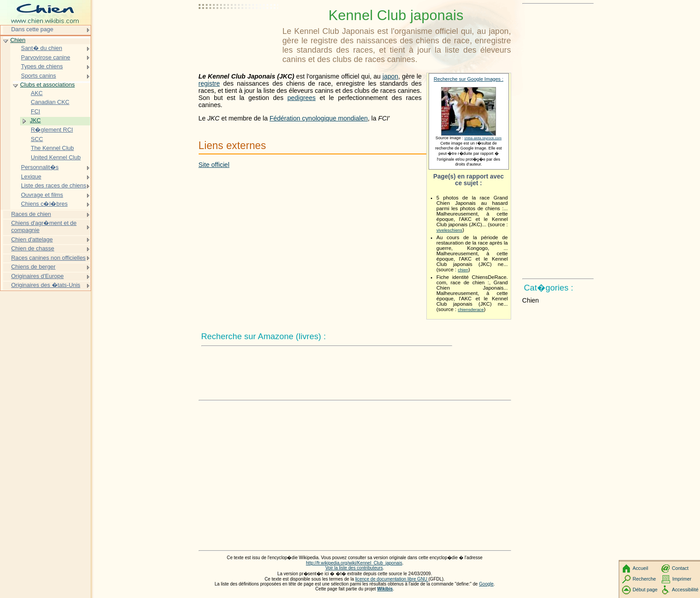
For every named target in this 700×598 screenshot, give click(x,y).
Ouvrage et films (42, 195)
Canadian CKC (50, 102)
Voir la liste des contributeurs (354, 568)
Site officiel (214, 165)
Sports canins (38, 76)
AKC (37, 93)
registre (209, 83)
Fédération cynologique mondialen (319, 118)
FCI (35, 111)
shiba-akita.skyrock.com (483, 138)
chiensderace (471, 309)
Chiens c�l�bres (44, 204)
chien (463, 270)
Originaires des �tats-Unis (46, 285)
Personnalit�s (40, 167)
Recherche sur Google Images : (469, 79)
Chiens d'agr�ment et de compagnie (44, 226)
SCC (37, 139)
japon (390, 76)
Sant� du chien (42, 48)
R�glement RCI (52, 130)
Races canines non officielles (48, 258)
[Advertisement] (239, 29)
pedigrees (302, 98)
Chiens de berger (33, 267)
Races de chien (31, 214)
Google (486, 584)
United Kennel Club (56, 157)
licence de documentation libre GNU (392, 579)
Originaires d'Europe (37, 276)
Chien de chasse (33, 248)
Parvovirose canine (46, 57)
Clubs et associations (47, 85)
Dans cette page (32, 29)
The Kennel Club (52, 148)
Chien (18, 40)
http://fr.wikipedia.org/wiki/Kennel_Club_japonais (354, 563)
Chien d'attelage (32, 239)
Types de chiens (42, 66)
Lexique (31, 176)
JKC (35, 120)
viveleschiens (450, 230)
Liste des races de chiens (54, 185)
